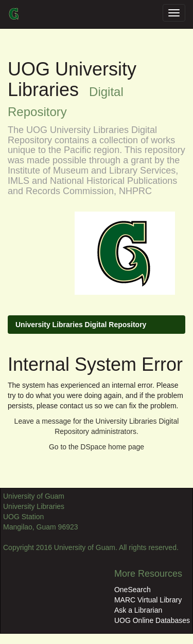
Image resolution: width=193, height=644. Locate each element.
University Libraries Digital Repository (81, 325)
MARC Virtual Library (148, 600)
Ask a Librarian (138, 610)
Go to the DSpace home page (97, 447)
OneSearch (133, 590)
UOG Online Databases (152, 620)
